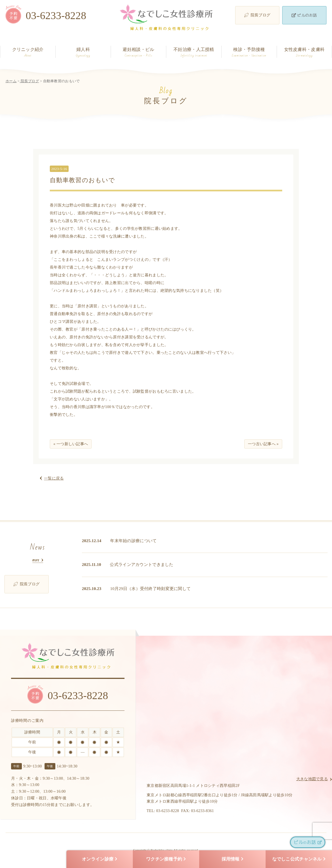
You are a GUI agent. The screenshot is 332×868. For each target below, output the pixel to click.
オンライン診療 (100, 859)
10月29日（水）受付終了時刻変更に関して (150, 589)
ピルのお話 (304, 15)
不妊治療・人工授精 (194, 52)
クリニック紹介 (28, 52)
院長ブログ (257, 15)
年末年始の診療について (133, 541)
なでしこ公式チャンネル (299, 859)
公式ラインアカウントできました (142, 565)
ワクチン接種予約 (166, 859)
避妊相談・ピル (138, 52)
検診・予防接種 (249, 52)
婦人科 (83, 52)
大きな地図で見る (312, 779)
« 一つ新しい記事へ (71, 444)
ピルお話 (308, 842)
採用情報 (233, 859)
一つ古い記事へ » (263, 444)
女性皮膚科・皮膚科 (304, 52)
